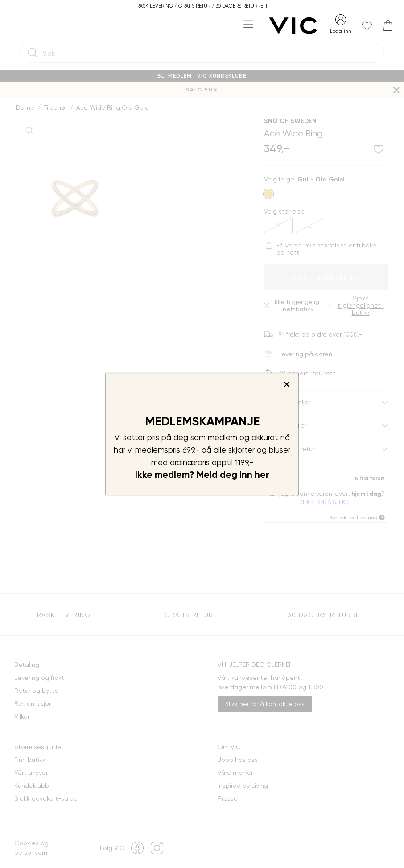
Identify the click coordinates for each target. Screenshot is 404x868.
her (262, 475)
